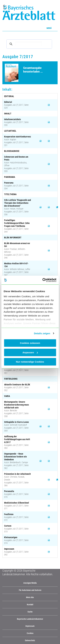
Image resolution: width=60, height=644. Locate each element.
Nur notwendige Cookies (30, 362)
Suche (30, 612)
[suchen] (29, 44)
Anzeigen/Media (30, 583)
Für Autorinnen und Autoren (30, 590)
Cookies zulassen (30, 343)
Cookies (30, 633)
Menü (49, 28)
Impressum (30, 626)
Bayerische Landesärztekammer (30, 619)
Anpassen (30, 352)
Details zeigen (42, 333)
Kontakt (30, 605)
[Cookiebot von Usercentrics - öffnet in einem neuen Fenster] (43, 280)
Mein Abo (30, 597)
